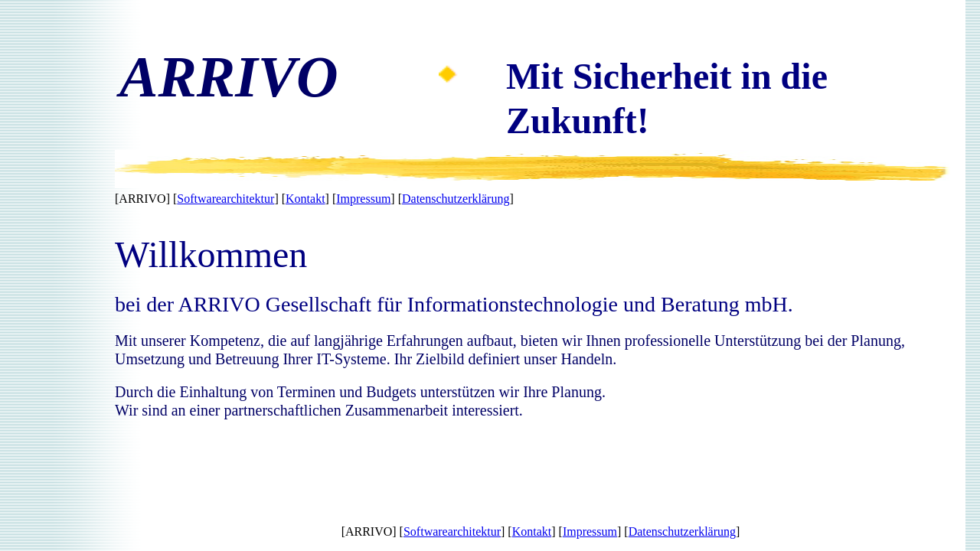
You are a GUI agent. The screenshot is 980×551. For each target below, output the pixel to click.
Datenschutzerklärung (456, 199)
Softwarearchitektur (225, 199)
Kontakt (305, 199)
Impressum (363, 199)
